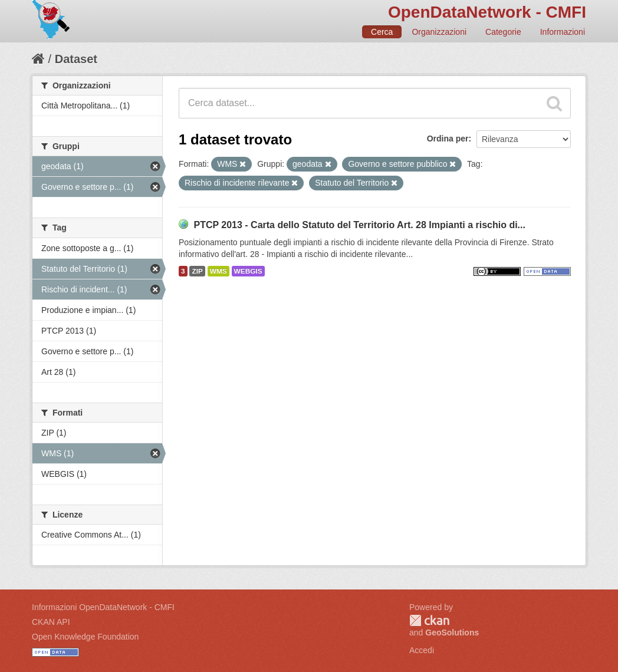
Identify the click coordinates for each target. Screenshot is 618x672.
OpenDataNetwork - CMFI (487, 12)
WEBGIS (248, 271)
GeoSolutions (452, 633)
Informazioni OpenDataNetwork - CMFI (103, 607)
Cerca (382, 32)
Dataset (76, 59)
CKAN (429, 620)
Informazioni (563, 32)
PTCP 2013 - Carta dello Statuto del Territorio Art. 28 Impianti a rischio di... (359, 225)
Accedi (422, 650)
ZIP (197, 271)
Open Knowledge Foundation (85, 637)
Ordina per (448, 139)
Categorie (503, 32)
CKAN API (51, 622)
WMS (218, 271)
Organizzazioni (439, 32)
